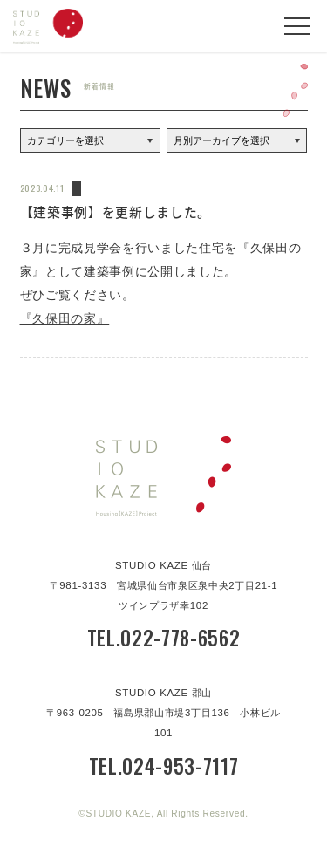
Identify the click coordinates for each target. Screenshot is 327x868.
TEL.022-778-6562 (164, 638)
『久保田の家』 (65, 319)
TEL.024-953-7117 (164, 766)
